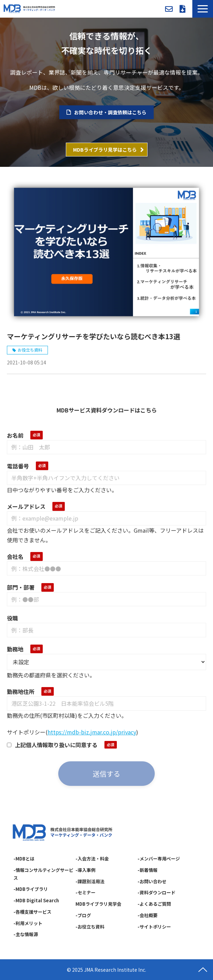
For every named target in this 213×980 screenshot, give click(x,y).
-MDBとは (24, 859)
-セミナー (85, 892)
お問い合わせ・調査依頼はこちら (110, 112)
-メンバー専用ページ (159, 859)
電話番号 (18, 466)
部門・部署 (21, 587)
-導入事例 (85, 870)
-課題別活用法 (90, 881)
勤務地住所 (21, 692)
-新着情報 (148, 870)
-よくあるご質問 (154, 904)
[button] (203, 9)
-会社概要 (148, 915)
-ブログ (83, 915)
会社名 (15, 556)
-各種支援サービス (32, 912)
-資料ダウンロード (156, 892)
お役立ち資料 (30, 350)
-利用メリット (28, 923)
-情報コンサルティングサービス (43, 874)
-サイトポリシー (154, 927)
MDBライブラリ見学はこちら (105, 150)
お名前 (15, 435)
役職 (12, 618)
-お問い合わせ (152, 881)
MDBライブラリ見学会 (98, 904)
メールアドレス (26, 506)
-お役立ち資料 (90, 927)
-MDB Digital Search (36, 900)
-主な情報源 (26, 934)
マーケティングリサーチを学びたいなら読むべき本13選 (94, 336)
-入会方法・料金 (92, 859)
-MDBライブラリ (31, 889)
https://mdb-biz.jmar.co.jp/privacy (92, 732)
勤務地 (15, 649)
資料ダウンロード (182, 9)
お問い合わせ (169, 9)
